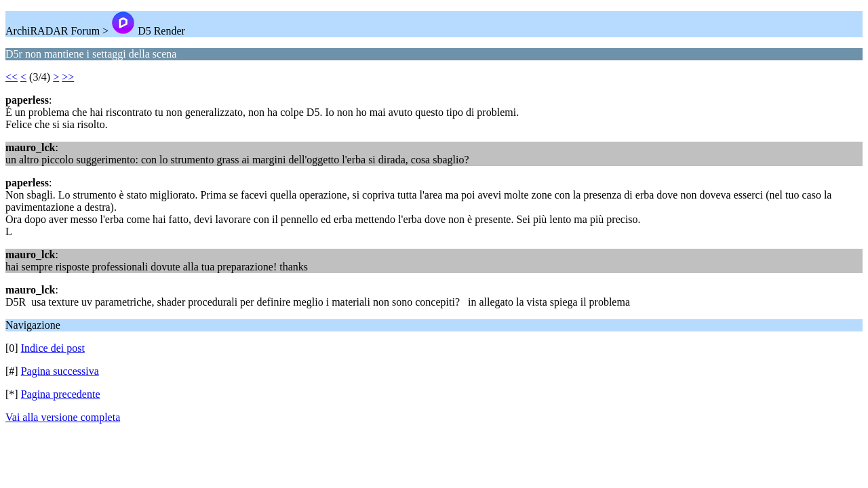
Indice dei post (53, 348)
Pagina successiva (60, 371)
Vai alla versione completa (63, 417)
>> (68, 77)
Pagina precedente (61, 394)
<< (12, 77)
